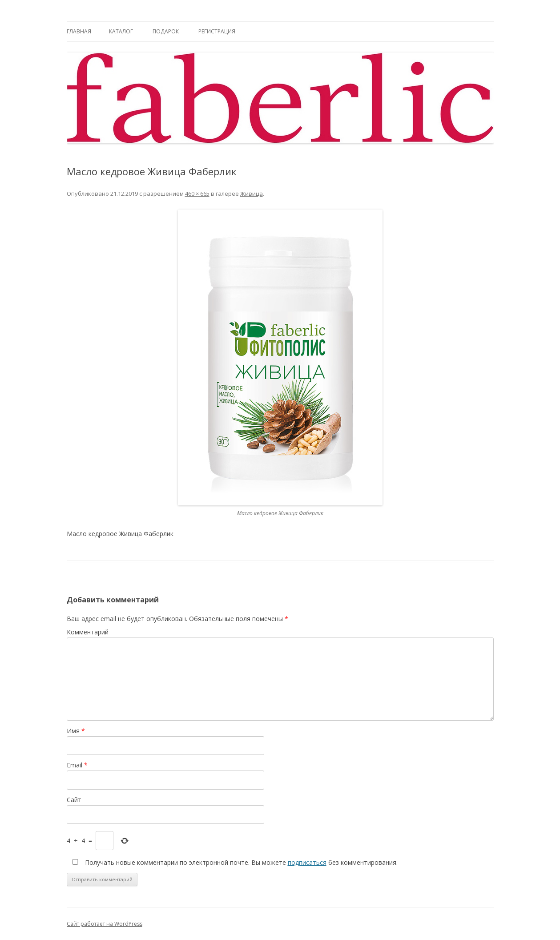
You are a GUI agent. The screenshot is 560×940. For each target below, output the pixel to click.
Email (77, 765)
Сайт (74, 800)
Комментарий (88, 632)
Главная (79, 31)
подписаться (307, 862)
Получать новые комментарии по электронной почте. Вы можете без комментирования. (233, 862)
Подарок (166, 31)
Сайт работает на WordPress (105, 924)
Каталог (121, 31)
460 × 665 (197, 194)
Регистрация (217, 31)
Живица (252, 194)
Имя (76, 731)
